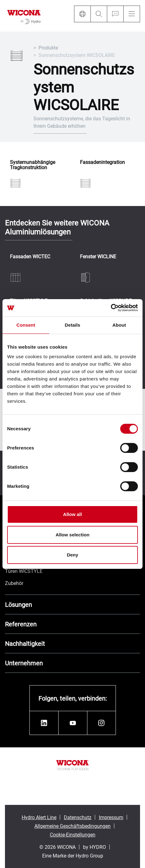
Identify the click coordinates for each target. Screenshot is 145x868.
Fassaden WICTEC (30, 257)
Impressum (111, 817)
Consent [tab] (26, 325)
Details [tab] (72, 325)
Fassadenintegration (102, 162)
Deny (73, 555)
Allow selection (72, 535)
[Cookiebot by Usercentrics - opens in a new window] (111, 308)
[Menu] (132, 14)
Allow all (73, 514)
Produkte (48, 47)
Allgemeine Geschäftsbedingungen (72, 826)
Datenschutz (78, 817)
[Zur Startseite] (24, 16)
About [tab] (119, 325)
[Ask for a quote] (115, 14)
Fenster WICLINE (98, 257)
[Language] (82, 14)
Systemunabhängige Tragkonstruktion (33, 165)
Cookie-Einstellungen (73, 834)
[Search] (99, 14)
